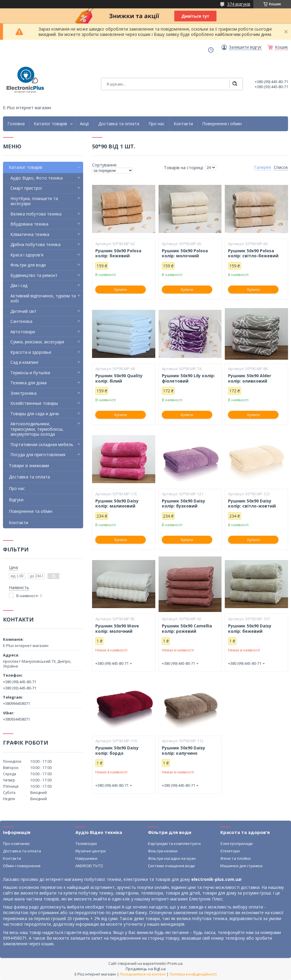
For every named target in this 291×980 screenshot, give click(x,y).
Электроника (23, 393)
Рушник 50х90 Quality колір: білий (119, 378)
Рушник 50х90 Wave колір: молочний (117, 628)
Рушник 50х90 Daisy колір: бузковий (184, 504)
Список (281, 167)
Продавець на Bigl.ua (146, 969)
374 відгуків (239, 4)
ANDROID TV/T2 (89, 866)
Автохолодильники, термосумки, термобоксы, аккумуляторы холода (37, 429)
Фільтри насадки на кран (172, 858)
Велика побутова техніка (36, 214)
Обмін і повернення (22, 866)
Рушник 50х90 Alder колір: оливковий (250, 378)
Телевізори (86, 843)
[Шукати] (235, 84)
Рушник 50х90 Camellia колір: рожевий (187, 628)
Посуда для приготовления (38, 455)
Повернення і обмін (222, 124)
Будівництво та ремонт (34, 275)
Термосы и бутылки (30, 373)
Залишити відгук (245, 47)
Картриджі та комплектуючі (174, 843)
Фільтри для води (28, 265)
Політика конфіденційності (193, 974)
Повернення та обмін (31, 511)
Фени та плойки (235, 858)
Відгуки (16, 500)
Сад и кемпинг (25, 362)
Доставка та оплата (119, 124)
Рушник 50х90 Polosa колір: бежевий (118, 253)
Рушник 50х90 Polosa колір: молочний (185, 253)
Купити (121, 290)
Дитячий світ (23, 311)
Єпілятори (230, 851)
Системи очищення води (171, 866)
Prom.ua (175, 963)
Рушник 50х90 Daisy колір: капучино (184, 750)
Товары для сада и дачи (35, 414)
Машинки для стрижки (241, 866)
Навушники (86, 858)
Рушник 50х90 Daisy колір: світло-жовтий (252, 504)
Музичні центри (91, 851)
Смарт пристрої (26, 188)
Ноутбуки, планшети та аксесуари (34, 201)
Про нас (156, 124)
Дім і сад (19, 285)
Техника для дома (29, 383)
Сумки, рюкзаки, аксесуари (37, 342)
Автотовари (23, 332)
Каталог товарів (50, 124)
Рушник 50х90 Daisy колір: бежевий (250, 628)
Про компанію (16, 843)
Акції (84, 124)
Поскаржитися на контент (143, 974)
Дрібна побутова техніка (35, 244)
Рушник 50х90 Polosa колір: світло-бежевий (253, 253)
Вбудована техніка (29, 224)
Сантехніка (21, 321)
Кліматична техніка (30, 234)
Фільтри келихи (163, 851)
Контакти (183, 124)
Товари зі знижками (29, 466)
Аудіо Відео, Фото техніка (37, 178)
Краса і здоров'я (27, 255)
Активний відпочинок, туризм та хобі (43, 298)
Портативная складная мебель (42, 444)
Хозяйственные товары (34, 403)
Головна (16, 124)
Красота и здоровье (31, 352)
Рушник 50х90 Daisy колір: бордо (117, 750)
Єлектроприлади (237, 843)
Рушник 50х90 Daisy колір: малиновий (117, 504)
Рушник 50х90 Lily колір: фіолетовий (188, 378)
